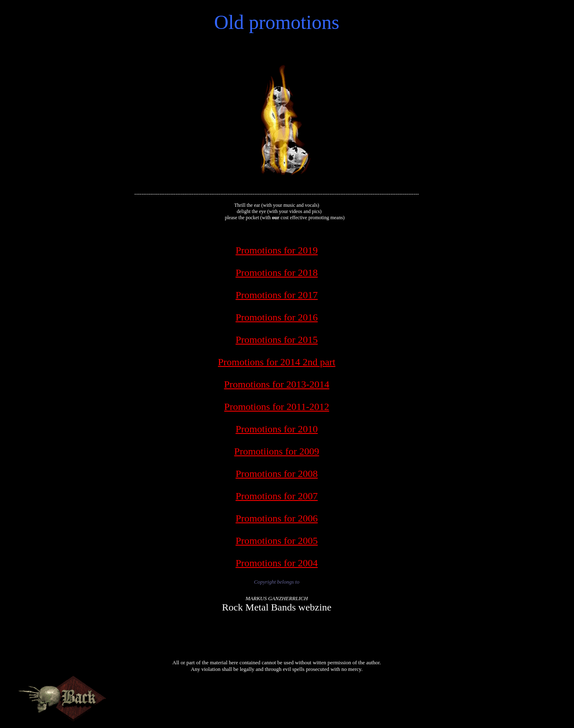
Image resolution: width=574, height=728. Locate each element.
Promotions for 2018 (277, 273)
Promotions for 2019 (277, 250)
